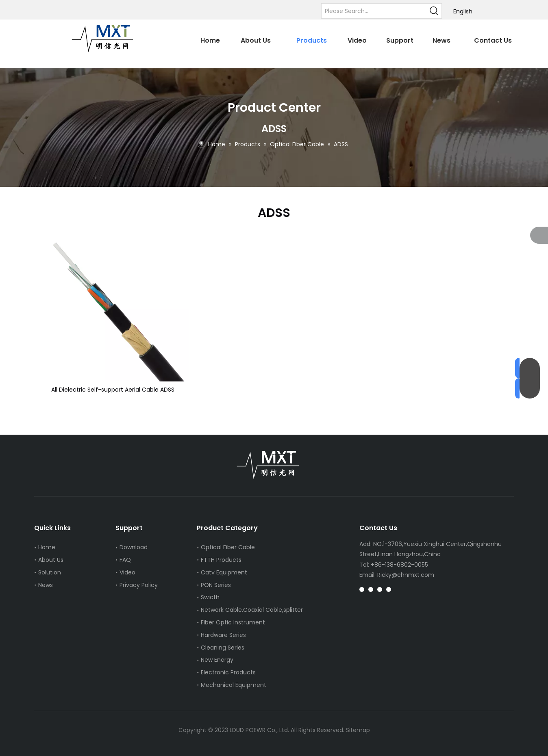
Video (127, 572)
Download (134, 547)
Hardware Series (223, 635)
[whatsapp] (389, 589)
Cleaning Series (223, 648)
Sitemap (358, 730)
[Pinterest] (371, 589)
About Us (51, 560)
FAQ (125, 560)
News (46, 585)
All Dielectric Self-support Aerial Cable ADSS (113, 390)
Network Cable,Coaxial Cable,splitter (252, 610)
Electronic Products (228, 672)
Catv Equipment (224, 572)
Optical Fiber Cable (228, 547)
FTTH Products (221, 560)
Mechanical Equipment (234, 685)
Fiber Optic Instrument (233, 622)
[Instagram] (362, 589)
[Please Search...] (374, 11)
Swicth (210, 597)
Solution (50, 572)
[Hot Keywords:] (434, 11)
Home (47, 547)
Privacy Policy (139, 585)
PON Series (216, 585)
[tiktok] (380, 589)
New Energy (217, 660)
